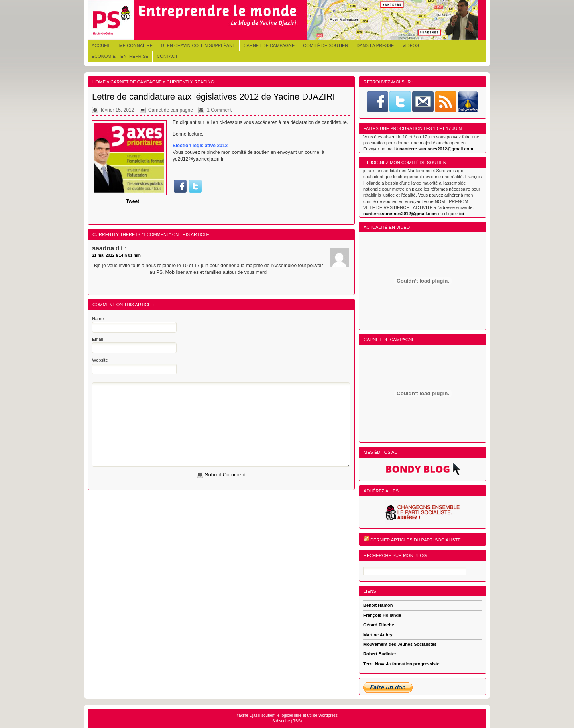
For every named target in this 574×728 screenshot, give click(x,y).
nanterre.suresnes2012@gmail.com (436, 149)
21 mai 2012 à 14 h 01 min (116, 255)
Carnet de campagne (269, 45)
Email (98, 339)
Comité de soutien (325, 45)
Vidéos (411, 45)
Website (100, 360)
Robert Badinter (380, 654)
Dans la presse (375, 45)
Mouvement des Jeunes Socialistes (400, 644)
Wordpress (328, 715)
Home (99, 82)
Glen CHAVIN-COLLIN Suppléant (198, 45)
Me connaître (136, 45)
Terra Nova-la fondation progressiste (401, 664)
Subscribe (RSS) (287, 721)
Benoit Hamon (378, 605)
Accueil (101, 45)
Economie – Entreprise (120, 56)
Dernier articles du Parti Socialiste (416, 540)
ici (462, 214)
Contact (167, 56)
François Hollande (382, 615)
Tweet (133, 201)
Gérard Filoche (379, 625)
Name (98, 319)
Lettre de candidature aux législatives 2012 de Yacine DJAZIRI (213, 97)
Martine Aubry (378, 635)
